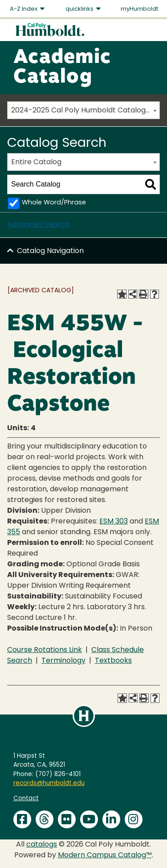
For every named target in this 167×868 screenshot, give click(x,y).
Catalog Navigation (50, 251)
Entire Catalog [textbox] (36, 162)
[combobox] (83, 110)
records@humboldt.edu (49, 783)
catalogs (42, 845)
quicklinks (84, 9)
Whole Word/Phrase (54, 203)
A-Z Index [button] (28, 9)
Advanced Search (38, 225)
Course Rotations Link (45, 650)
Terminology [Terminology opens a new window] (63, 661)
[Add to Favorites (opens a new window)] (122, 294)
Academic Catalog (62, 68)
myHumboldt (139, 9)
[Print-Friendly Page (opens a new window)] (143, 294)
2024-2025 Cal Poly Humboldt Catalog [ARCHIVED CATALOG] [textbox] (85, 111)
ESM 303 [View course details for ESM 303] (114, 522)
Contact (26, 799)
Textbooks (113, 661)
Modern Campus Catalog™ (105, 856)
